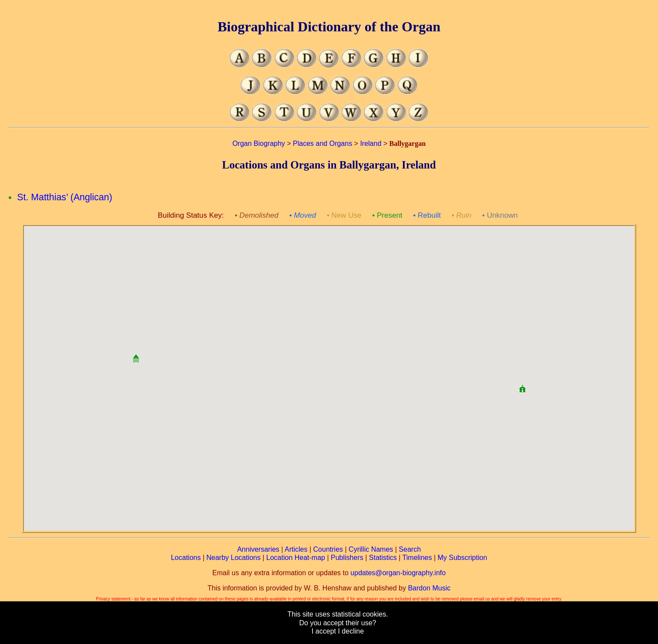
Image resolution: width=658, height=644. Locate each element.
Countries (328, 549)
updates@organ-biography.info (398, 573)
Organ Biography (259, 143)
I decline (351, 631)
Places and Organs (322, 143)
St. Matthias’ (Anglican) (65, 197)
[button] (136, 355)
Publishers (347, 558)
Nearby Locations (233, 558)
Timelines (417, 558)
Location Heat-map (296, 558)
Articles (296, 549)
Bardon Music (429, 588)
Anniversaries (258, 549)
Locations (186, 558)
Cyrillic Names (371, 549)
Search (410, 549)
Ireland (371, 143)
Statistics (383, 558)
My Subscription (462, 558)
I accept (324, 631)
